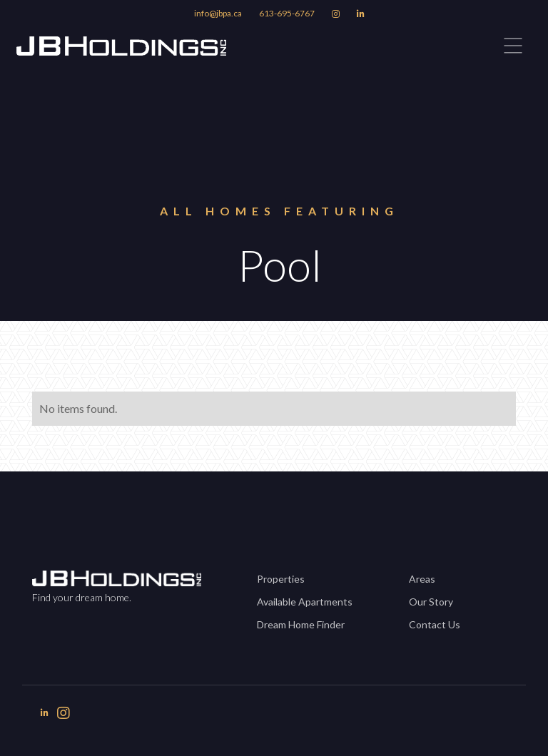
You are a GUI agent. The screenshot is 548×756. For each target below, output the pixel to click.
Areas (422, 579)
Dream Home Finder (301, 624)
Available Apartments (305, 602)
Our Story (431, 602)
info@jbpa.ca (218, 13)
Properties (281, 579)
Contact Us (435, 624)
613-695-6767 (287, 13)
